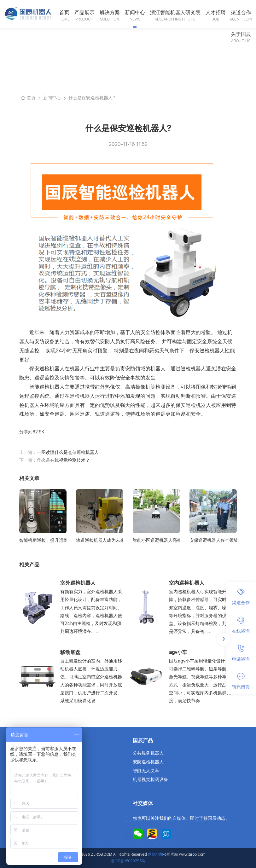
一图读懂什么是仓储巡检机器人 (68, 452)
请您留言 (241, 681)
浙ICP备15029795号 (128, 861)
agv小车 (178, 652)
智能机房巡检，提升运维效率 (43, 540)
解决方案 (110, 12)
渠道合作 (241, 12)
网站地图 (155, 854)
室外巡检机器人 (78, 583)
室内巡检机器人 (187, 583)
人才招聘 (216, 12)
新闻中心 (135, 12)
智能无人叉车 (146, 771)
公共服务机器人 (148, 753)
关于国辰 (241, 34)
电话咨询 (241, 653)
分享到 (26, 432)
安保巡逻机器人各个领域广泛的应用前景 (213, 540)
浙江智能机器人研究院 (175, 12)
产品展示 (84, 12)
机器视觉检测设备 (150, 779)
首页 (64, 12)
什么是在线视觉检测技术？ (63, 460)
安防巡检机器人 (148, 762)
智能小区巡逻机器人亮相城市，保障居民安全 (156, 540)
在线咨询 (241, 625)
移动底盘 (70, 652)
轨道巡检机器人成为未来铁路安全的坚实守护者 (100, 540)
